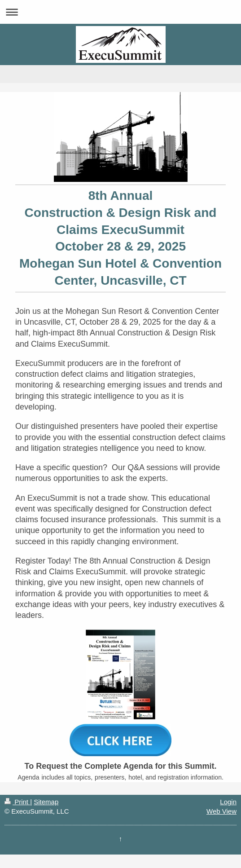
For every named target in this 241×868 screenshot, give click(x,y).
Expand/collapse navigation (120, 12)
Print (17, 802)
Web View (221, 811)
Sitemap (46, 802)
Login (228, 802)
